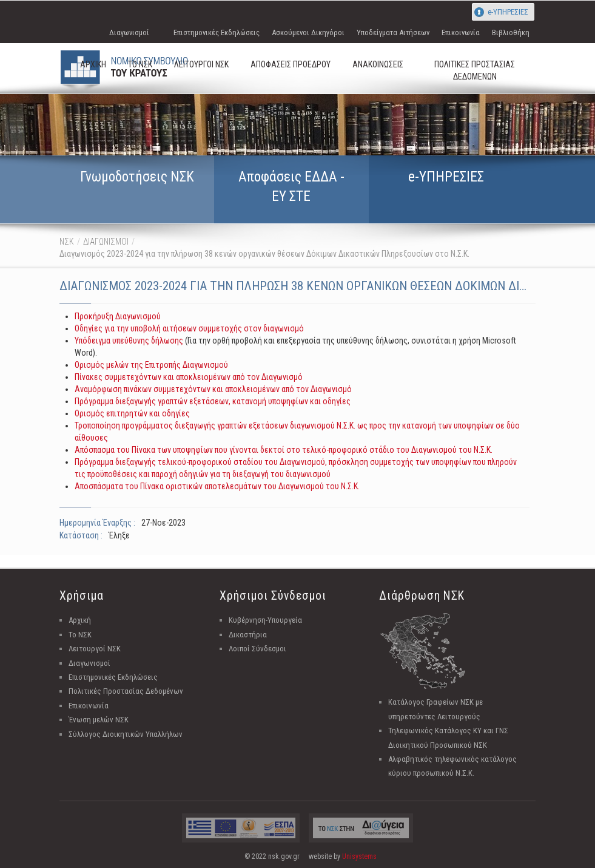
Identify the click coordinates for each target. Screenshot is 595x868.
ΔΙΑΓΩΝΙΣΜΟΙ (106, 242)
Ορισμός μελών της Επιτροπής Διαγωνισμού (151, 365)
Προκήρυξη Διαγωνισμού (118, 316)
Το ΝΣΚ (80, 635)
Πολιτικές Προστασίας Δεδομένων (126, 691)
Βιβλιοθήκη (511, 32)
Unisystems (359, 856)
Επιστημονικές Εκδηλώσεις (217, 32)
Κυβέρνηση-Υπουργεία (265, 620)
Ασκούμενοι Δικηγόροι (308, 32)
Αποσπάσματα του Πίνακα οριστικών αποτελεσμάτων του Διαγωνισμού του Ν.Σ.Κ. (217, 486)
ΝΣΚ (67, 242)
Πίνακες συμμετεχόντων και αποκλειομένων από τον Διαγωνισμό (189, 377)
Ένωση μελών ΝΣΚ (99, 720)
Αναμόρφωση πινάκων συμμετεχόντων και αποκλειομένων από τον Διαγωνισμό (213, 389)
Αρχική (80, 620)
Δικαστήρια (248, 635)
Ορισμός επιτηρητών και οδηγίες (132, 413)
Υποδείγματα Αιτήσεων (393, 32)
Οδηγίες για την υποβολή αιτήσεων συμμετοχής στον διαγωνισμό (189, 328)
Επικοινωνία (461, 32)
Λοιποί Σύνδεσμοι (257, 649)
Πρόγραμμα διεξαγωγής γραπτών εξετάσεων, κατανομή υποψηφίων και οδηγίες (213, 401)
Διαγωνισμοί (129, 32)
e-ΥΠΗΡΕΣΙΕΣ (508, 12)
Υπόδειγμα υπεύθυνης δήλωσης (129, 341)
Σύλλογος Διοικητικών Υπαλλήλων (126, 734)
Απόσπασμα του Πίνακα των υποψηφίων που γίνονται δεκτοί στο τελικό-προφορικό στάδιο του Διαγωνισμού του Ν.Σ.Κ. (284, 450)
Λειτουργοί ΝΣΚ (95, 649)
